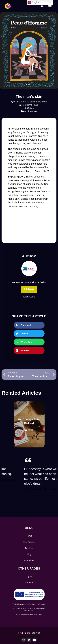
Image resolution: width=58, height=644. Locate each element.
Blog (29, 554)
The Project (29, 542)
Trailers (29, 548)
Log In (29, 576)
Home (29, 536)
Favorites (29, 560)
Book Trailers (31, 111)
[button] (42, 6)
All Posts (29, 289)
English (34, 2)
